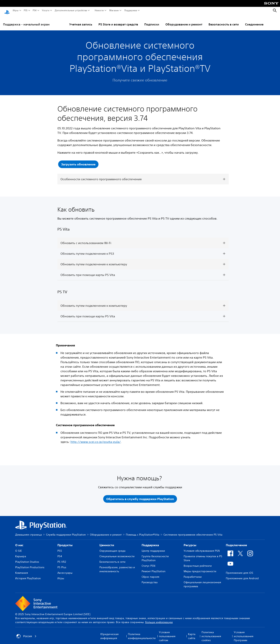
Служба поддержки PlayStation (66, 531)
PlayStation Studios (27, 558)
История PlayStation (28, 575)
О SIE (19, 547)
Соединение (254, 21)
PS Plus (62, 564)
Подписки (152, 21)
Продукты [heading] (65, 541)
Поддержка (131, 10)
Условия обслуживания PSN (202, 547)
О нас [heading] (19, 541)
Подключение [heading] (236, 541)
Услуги (46, 10)
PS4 (35, 10)
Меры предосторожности (200, 568)
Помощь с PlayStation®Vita (143, 531)
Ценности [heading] (107, 541)
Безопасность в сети (224, 21)
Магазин (114, 10)
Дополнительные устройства (71, 10)
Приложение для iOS (240, 569)
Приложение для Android (242, 575)
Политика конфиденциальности (142, 633)
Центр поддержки (153, 547)
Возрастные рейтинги (198, 562)
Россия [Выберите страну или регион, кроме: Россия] (26, 633)
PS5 (26, 10)
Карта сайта (192, 633)
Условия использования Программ (244, 633)
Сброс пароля (150, 573)
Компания (22, 569)
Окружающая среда (112, 547)
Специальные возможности (117, 553)
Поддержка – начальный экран (26, 21)
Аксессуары (65, 569)
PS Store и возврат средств (118, 21)
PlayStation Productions (30, 564)
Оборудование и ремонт (184, 21)
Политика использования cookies (211, 633)
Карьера (21, 553)
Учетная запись (81, 21)
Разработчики (193, 573)
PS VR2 (62, 558)
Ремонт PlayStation (153, 568)
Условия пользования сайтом (167, 633)
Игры (16, 10)
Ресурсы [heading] (190, 541)
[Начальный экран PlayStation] (7, 11)
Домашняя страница (29, 531)
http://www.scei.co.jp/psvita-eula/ (96, 438)
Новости (99, 10)
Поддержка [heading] (150, 541)
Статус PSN (148, 562)
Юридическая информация (109, 633)
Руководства (150, 579)
